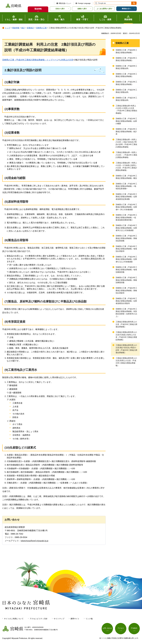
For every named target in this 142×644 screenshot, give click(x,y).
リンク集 (89, 619)
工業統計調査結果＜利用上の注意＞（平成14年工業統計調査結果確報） (126, 155)
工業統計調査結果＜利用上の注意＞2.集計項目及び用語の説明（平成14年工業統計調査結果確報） (126, 143)
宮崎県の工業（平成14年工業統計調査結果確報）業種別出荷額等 (126, 290)
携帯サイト (75, 619)
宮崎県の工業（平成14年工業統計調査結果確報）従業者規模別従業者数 (126, 197)
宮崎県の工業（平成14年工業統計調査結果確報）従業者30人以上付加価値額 (126, 228)
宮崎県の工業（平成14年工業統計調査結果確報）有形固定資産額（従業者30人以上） (126, 313)
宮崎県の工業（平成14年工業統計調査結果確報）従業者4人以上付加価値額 (126, 259)
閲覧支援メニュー (65, 3)
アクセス (121, 628)
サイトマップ (59, 619)
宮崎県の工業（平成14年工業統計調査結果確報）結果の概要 (126, 121)
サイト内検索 (96, 3)
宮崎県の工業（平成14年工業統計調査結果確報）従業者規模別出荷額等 (126, 301)
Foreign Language (84, 3)
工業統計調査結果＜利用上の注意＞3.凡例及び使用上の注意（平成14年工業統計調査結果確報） (126, 167)
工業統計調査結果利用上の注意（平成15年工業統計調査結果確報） (126, 324)
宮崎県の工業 (41, 28)
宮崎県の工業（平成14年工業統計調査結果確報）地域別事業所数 (126, 270)
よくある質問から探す (104, 9)
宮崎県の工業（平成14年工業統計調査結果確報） (126, 59)
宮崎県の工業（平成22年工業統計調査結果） (126, 91)
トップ (8, 28)
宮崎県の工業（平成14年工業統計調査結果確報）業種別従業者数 (126, 238)
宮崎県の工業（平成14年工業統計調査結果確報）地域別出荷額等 (126, 249)
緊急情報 (38, 9)
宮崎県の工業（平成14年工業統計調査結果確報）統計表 (126, 132)
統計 (23, 28)
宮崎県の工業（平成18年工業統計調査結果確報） (126, 51)
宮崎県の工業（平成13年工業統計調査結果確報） (126, 83)
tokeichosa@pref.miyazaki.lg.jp (35, 541)
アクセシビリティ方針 (39, 619)
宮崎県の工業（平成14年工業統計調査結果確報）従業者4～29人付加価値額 (126, 207)
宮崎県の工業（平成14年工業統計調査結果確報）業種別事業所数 (126, 280)
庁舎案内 (134, 628)
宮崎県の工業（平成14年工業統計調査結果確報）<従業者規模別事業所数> (126, 217)
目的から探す (60, 9)
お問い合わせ (107, 628)
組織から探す (82, 9)
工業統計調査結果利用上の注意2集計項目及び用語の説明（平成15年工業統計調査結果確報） (126, 349)
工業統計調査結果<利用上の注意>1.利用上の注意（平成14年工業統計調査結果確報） (126, 109)
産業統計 (31, 28)
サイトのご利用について (14, 619)
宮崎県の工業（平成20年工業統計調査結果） (126, 67)
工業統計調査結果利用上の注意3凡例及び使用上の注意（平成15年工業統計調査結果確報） (126, 336)
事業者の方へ (126, 9)
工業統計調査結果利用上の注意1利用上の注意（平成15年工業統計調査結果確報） (126, 362)
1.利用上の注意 (66, 60)
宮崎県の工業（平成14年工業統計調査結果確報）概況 (126, 177)
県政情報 (16, 28)
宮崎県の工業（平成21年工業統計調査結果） (126, 99)
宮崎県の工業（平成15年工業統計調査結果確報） (126, 75)
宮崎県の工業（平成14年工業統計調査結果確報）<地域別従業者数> (126, 186)
